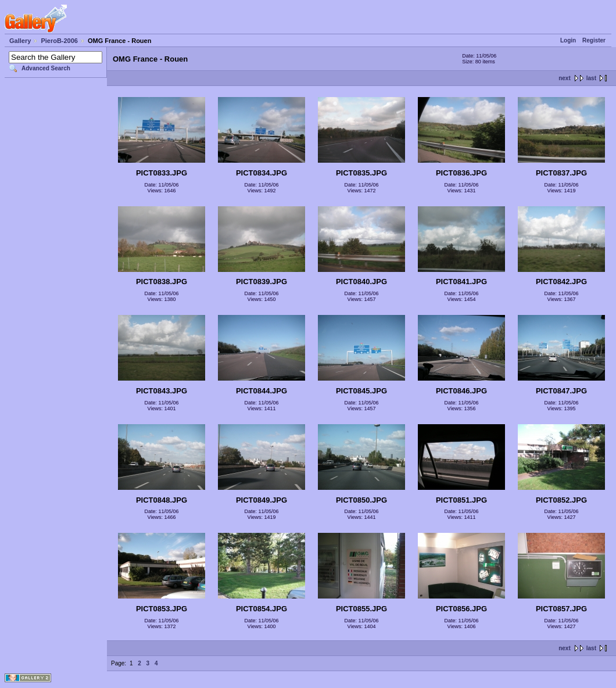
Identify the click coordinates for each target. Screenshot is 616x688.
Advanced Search (46, 68)
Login (568, 40)
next (565, 78)
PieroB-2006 (59, 41)
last (591, 78)
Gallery (20, 41)
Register (594, 40)
